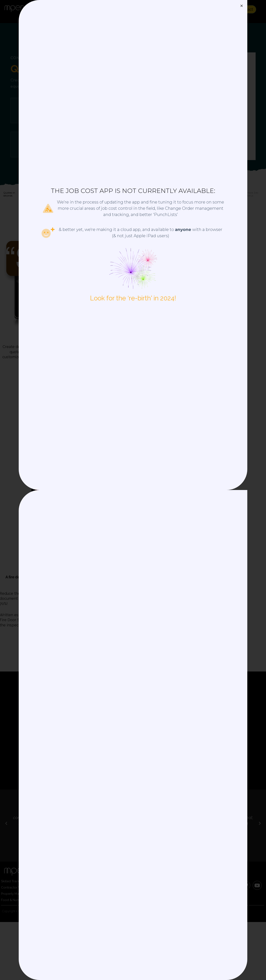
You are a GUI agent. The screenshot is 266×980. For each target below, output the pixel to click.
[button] (242, 6)
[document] (133, 490)
